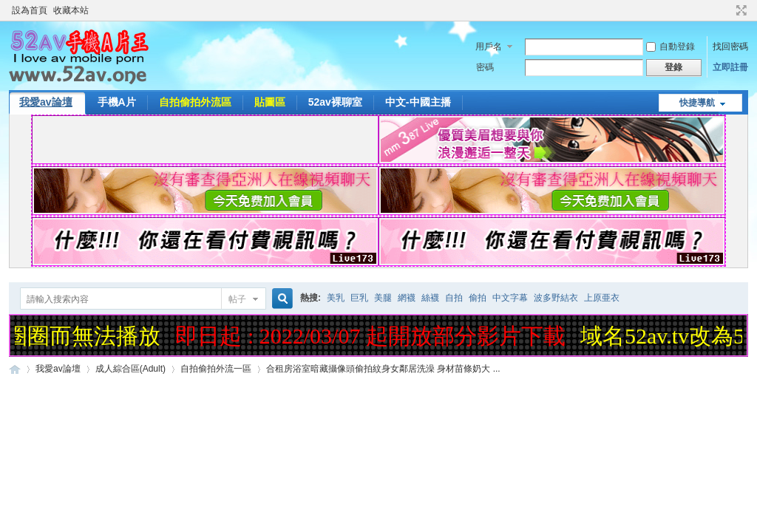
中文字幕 (510, 298)
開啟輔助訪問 (727, 10)
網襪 (407, 298)
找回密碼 (730, 47)
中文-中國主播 (418, 102)
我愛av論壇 (46, 102)
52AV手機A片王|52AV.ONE (15, 369)
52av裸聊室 (335, 102)
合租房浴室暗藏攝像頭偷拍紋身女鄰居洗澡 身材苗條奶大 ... (383, 369)
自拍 (454, 298)
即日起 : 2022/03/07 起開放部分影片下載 (373, 336)
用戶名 (489, 47)
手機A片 (117, 102)
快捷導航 (697, 103)
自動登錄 (671, 47)
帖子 (237, 299)
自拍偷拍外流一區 (216, 369)
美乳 (336, 298)
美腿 (383, 298)
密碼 (485, 67)
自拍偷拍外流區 (195, 102)
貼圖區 (270, 102)
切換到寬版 (740, 10)
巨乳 (359, 298)
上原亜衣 (602, 298)
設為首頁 (30, 10)
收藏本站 (71, 10)
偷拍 (478, 298)
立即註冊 (730, 67)
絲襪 (430, 298)
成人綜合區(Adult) (130, 369)
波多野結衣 (556, 298)
